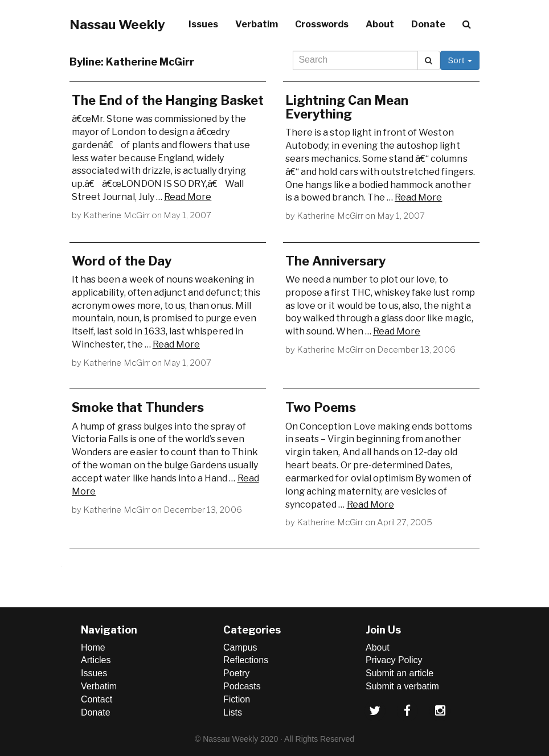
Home (93, 647)
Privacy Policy (394, 660)
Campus (240, 647)
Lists (233, 712)
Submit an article (400, 673)
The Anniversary (335, 261)
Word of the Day (122, 261)
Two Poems (321, 407)
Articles (96, 660)
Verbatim (257, 24)
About (380, 24)
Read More (188, 197)
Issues (203, 24)
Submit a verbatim (402, 686)
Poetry (236, 673)
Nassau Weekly (117, 24)
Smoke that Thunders (138, 407)
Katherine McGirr (116, 215)
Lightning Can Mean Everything (347, 107)
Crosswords (322, 24)
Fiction (237, 699)
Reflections (246, 660)
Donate (428, 24)
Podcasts (242, 686)
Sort (460, 60)
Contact (97, 699)
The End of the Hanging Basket (168, 100)
